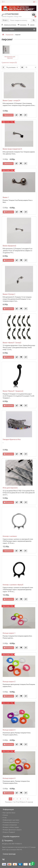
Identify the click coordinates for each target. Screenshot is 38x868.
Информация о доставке (11, 820)
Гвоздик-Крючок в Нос (12, 439)
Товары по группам (9, 25)
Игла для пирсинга (10, 488)
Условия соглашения (9, 825)
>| (27, 799)
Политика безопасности (10, 822)
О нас (4, 818)
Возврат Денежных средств (12, 830)
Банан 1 (6, 197)
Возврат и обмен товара (10, 827)
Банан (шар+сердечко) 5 (12, 149)
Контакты (22, 25)
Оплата (5, 815)
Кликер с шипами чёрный (13, 585)
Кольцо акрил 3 (9, 730)
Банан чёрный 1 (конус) (12, 342)
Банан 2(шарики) (9, 246)
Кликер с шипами (10, 536)
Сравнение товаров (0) (9, 62)
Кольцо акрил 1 (9, 633)
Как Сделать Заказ (9, 813)
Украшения (10, 35)
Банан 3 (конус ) (9, 294)
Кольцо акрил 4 (9, 778)
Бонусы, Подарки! (8, 832)
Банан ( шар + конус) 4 (11, 100)
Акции (31, 25)
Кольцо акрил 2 (9, 681)
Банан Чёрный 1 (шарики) (13, 391)
